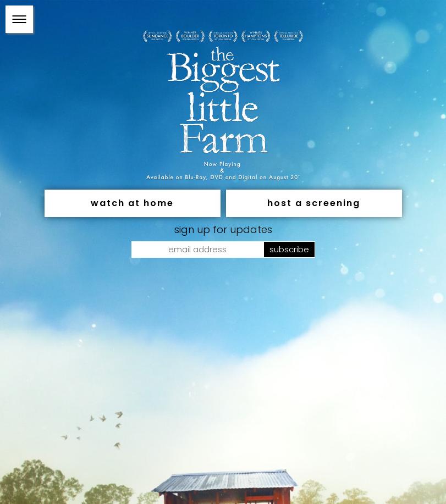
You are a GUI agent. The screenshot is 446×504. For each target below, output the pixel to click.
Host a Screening (314, 203)
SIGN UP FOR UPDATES (223, 229)
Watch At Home (132, 203)
